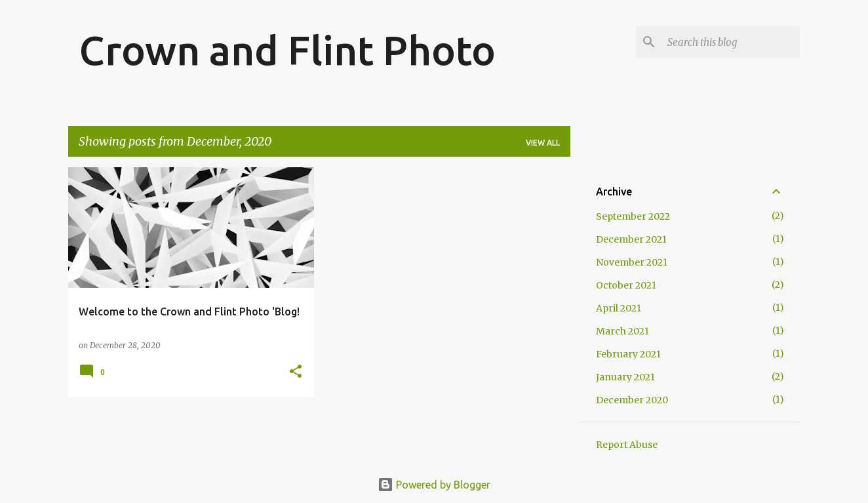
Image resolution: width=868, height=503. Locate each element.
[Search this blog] (731, 42)
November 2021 (632, 262)
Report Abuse (627, 445)
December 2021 (631, 239)
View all (543, 143)
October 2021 (626, 285)
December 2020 (632, 400)
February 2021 (628, 354)
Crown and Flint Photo (287, 50)
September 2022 (633, 216)
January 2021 (625, 377)
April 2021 (619, 308)
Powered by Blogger (434, 485)
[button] (296, 372)
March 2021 (622, 331)
